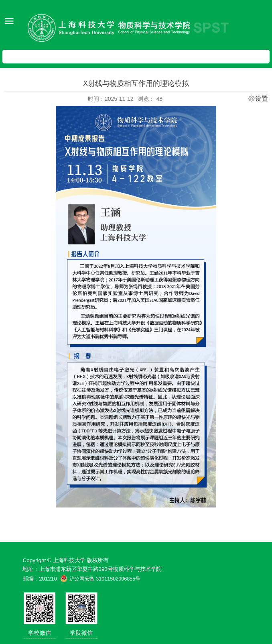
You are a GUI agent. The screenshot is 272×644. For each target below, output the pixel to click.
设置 (262, 99)
